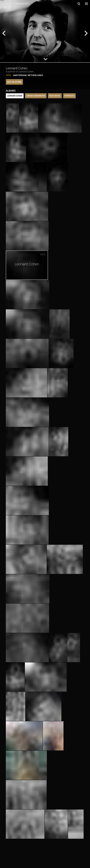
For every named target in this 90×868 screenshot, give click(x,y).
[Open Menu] (86, 4)
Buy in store (14, 82)
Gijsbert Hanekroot (15, 4)
